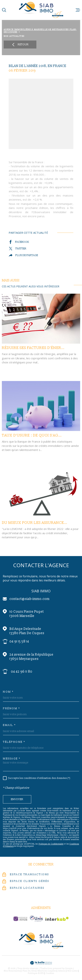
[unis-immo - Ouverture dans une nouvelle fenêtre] (36, 919)
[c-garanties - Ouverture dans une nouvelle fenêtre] (20, 919)
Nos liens (73, 971)
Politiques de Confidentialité (51, 844)
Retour (20, 45)
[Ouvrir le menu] (78, 10)
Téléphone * (14, 742)
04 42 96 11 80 (22, 672)
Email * (9, 725)
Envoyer (17, 799)
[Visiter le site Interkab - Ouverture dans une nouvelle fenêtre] (57, 919)
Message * (12, 759)
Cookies (50, 973)
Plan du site (29, 971)
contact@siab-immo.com (29, 599)
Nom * (8, 692)
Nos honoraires (12, 971)
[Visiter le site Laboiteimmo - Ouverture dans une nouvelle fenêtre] (41, 963)
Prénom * (11, 709)
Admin (62, 971)
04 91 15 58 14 (19, 641)
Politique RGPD (36, 973)
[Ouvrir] (4, 10)
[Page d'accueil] (41, 10)
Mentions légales (47, 971)
